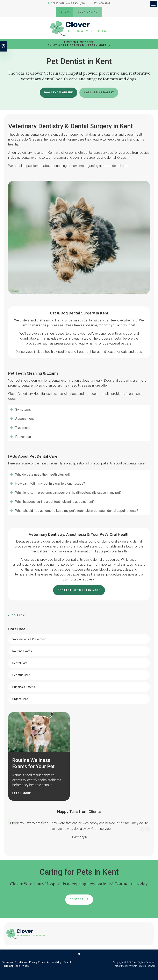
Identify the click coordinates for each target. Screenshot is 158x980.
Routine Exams (22, 651)
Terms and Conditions (15, 962)
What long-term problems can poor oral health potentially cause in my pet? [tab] (68, 493)
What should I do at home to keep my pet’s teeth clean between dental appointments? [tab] (77, 511)
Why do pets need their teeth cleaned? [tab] (43, 474)
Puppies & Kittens (24, 687)
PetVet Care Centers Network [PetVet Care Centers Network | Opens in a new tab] (140, 966)
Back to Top (22, 966)
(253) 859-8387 (101, 3)
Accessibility (54, 962)
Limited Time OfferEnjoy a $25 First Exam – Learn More (77, 44)
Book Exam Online (59, 93)
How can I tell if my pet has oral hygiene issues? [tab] (50, 484)
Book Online (88, 12)
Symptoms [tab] (23, 410)
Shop (65, 12)
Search (68, 962)
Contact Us (79, 899)
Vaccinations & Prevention (29, 639)
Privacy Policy (37, 962)
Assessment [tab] (24, 419)
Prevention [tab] (23, 437)
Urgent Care (20, 699)
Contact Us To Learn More (79, 590)
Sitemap (9, 966)
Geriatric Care (21, 675)
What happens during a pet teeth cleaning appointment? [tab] (55, 502)
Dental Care (20, 663)
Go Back (18, 615)
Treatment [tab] (22, 428)
